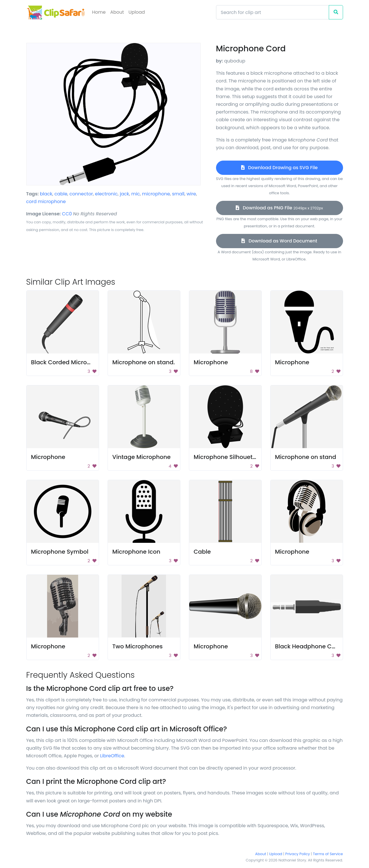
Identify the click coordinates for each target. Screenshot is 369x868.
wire (191, 194)
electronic (106, 194)
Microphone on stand (306, 457)
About (117, 12)
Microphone (211, 362)
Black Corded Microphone (68, 362)
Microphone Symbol (60, 552)
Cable (202, 552)
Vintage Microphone (142, 457)
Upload (137, 12)
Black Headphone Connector (316, 646)
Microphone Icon (136, 552)
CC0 (67, 214)
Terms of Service (328, 854)
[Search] (273, 12)
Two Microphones (138, 646)
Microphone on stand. (144, 362)
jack (125, 194)
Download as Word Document (279, 241)
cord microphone (46, 202)
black (46, 194)
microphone (156, 194)
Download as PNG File (279, 208)
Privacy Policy (298, 854)
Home (99, 12)
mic (136, 194)
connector (81, 194)
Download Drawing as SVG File (279, 168)
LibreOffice (112, 756)
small (178, 194)
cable (61, 194)
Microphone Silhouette (226, 457)
